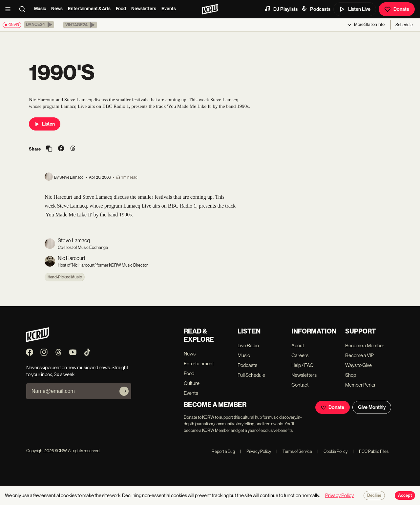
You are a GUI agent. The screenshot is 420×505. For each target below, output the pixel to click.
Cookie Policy (332, 451)
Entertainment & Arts (89, 9)
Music (40, 9)
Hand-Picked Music (65, 277)
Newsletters (144, 9)
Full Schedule (251, 375)
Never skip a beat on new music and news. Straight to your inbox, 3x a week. (77, 371)
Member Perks (360, 385)
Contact (300, 385)
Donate (397, 9)
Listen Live (355, 9)
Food (121, 9)
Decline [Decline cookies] (374, 495)
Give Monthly (372, 407)
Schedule (404, 25)
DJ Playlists (281, 9)
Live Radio (248, 345)
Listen (45, 124)
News (57, 9)
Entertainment (199, 364)
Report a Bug (223, 451)
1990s (125, 215)
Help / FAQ (303, 365)
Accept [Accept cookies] (405, 495)
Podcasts (316, 9)
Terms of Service (294, 451)
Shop (351, 375)
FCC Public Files (371, 451)
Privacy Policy (256, 451)
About (298, 345)
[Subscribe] (124, 391)
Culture (192, 383)
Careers (300, 355)
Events (169, 9)
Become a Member (365, 345)
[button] (39, 25)
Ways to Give (358, 365)
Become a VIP (359, 355)
